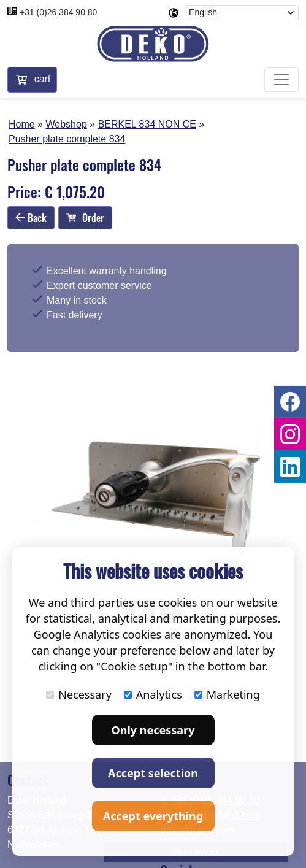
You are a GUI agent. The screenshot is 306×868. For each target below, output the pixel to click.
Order (85, 218)
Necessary (79, 694)
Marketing (227, 694)
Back (31, 218)
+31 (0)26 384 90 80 (59, 12)
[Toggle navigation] (281, 80)
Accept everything (153, 816)
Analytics (153, 694)
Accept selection (153, 773)
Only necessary (153, 730)
